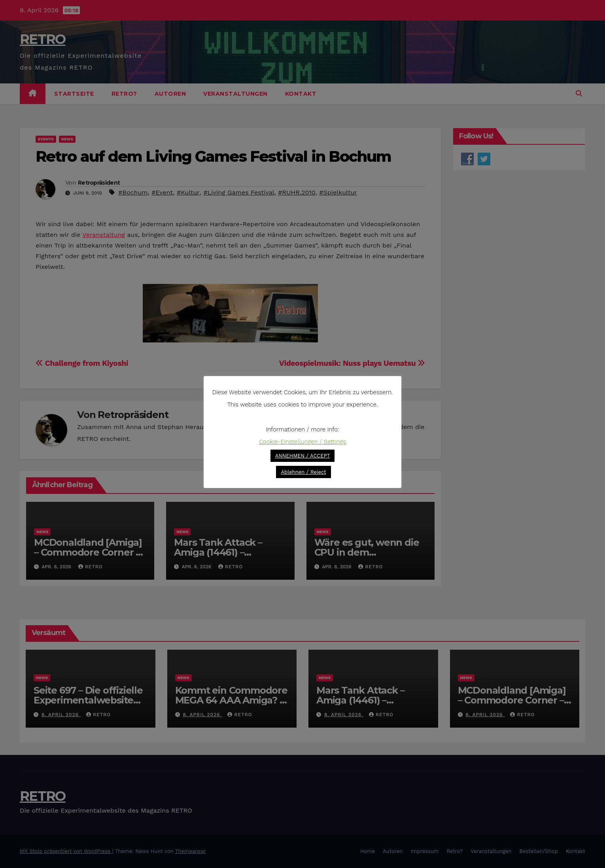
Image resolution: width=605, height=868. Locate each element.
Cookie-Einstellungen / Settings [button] (302, 442)
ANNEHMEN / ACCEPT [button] (303, 456)
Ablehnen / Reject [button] (303, 472)
